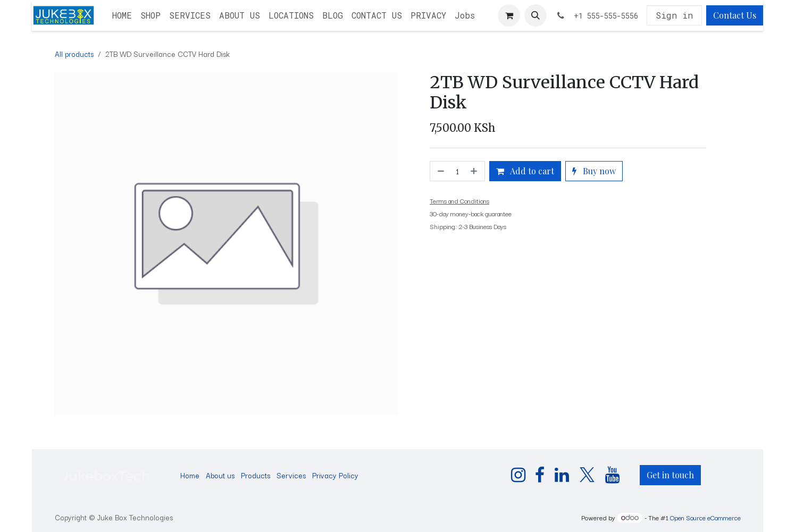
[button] (535, 15)
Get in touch (670, 475)
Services (291, 475)
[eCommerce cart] (509, 15)
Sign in (674, 15)
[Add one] (475, 171)
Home (190, 475)
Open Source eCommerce (705, 517)
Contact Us (735, 15)
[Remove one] (440, 171)
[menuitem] (122, 15)
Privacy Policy (335, 475)
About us (220, 475)
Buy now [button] (594, 171)
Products (256, 475)
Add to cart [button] (525, 171)
